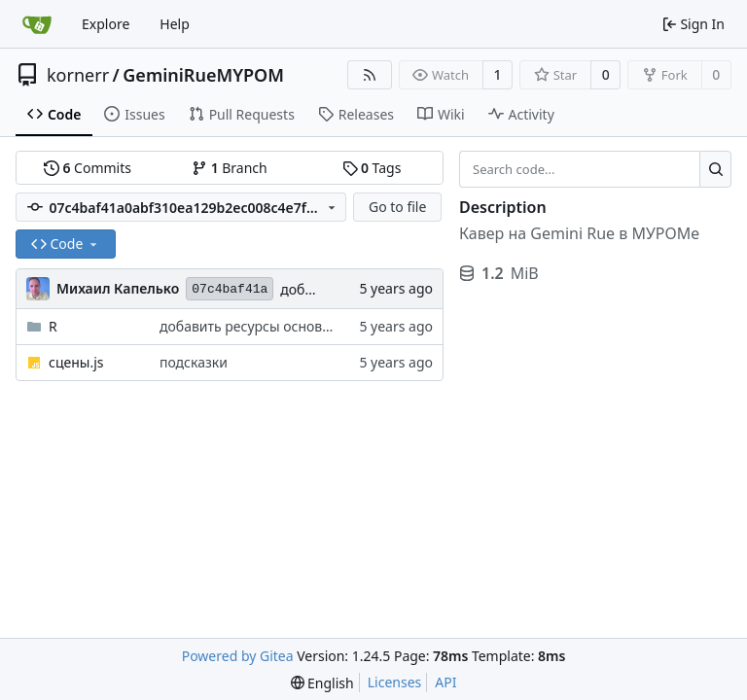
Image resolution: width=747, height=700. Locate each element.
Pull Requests (242, 114)
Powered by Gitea (238, 656)
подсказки (194, 362)
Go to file (397, 207)
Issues (134, 114)
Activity (521, 114)
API (445, 682)
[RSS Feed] (370, 75)
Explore (106, 24)
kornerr (78, 75)
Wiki (441, 114)
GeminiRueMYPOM (203, 75)
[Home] (37, 24)
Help (175, 24)
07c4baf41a (230, 289)
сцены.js (76, 362)
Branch (230, 168)
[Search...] (715, 169)
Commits (88, 168)
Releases (356, 114)
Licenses (395, 682)
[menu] (322, 683)
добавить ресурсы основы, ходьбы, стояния (304, 326)
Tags (372, 168)
